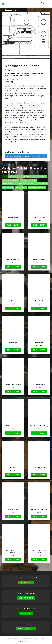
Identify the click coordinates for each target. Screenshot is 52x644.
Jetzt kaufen (13, 225)
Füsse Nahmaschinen (11, 180)
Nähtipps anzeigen (26, 583)
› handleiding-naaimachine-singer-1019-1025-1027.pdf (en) (25, 156)
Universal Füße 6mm (28, 180)
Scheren (43, 177)
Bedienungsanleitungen (26, 629)
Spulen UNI (25, 177)
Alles (5, 177)
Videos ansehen (26, 613)
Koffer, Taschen (8, 184)
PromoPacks (14, 177)
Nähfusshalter (8, 187)
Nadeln (35, 177)
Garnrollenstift (21, 187)
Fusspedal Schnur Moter (25, 184)
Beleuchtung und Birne (37, 187)
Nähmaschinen (9, 10)
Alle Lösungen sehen (26, 598)
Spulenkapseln (42, 184)
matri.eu (35, 639)
